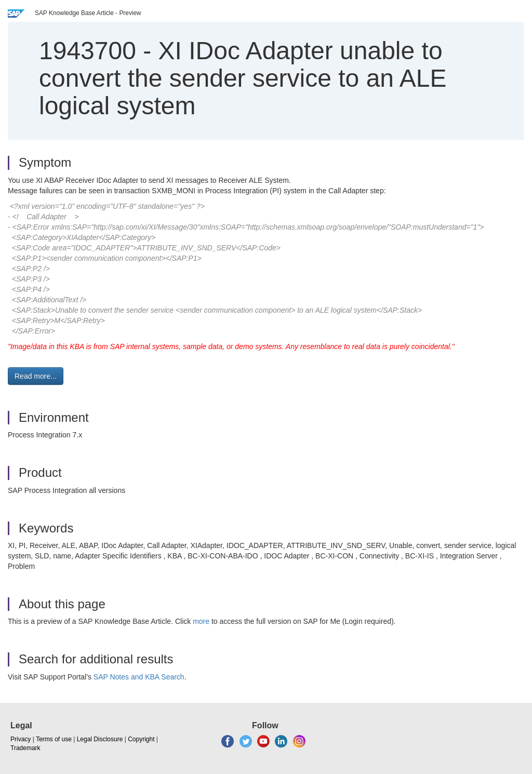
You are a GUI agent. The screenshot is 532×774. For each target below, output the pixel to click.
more (201, 621)
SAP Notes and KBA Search (139, 677)
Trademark (25, 748)
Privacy (21, 739)
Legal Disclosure (100, 739)
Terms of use (54, 739)
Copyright (141, 739)
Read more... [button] (36, 376)
